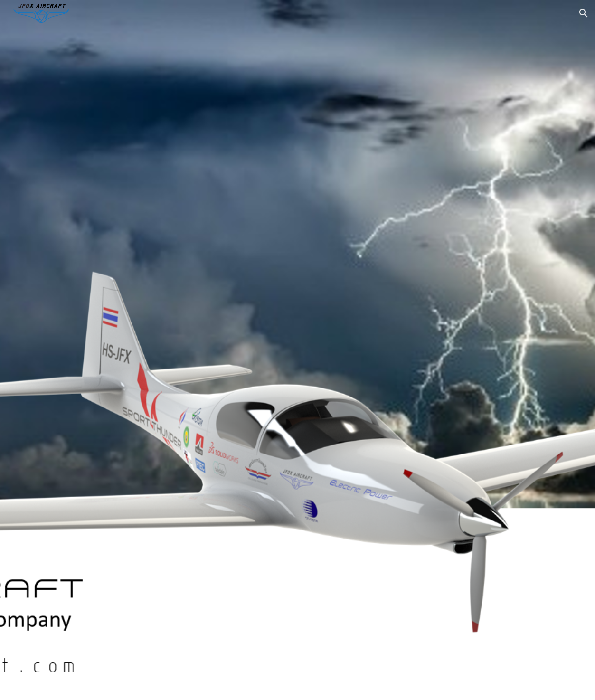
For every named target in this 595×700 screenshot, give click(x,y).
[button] (584, 13)
